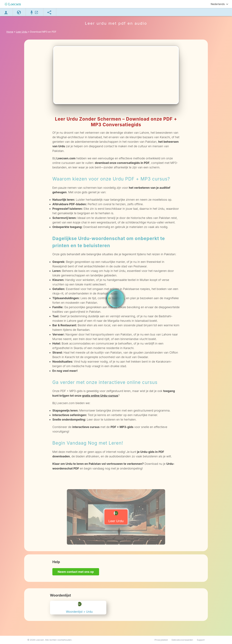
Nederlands (218, 4)
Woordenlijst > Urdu (79, 608)
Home (10, 32)
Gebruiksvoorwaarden (182, 640)
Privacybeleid (161, 640)
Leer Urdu (116, 517)
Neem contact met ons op (76, 572)
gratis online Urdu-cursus (100, 396)
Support (201, 640)
